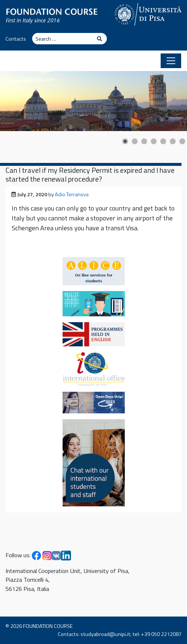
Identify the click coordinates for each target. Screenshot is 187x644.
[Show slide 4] (154, 141)
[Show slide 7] (182, 141)
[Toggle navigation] (171, 61)
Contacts (16, 39)
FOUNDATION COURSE (48, 626)
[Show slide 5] (163, 141)
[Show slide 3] (144, 141)
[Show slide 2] (135, 141)
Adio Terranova (72, 194)
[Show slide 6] (173, 141)
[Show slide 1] (125, 141)
